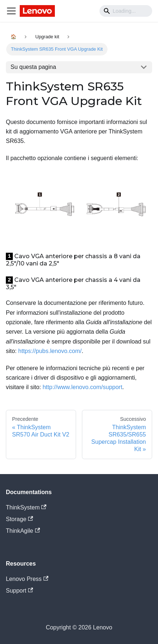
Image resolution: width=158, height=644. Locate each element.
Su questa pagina (33, 67)
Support (19, 591)
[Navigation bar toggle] (11, 11)
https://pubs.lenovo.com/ (50, 351)
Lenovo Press (27, 579)
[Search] (126, 11)
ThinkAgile (23, 531)
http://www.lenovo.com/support (82, 387)
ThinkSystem (26, 507)
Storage (19, 519)
